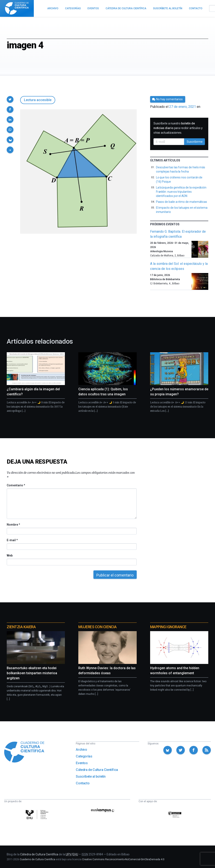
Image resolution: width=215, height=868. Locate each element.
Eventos (82, 763)
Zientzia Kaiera (21, 627)
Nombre (13, 525)
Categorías (84, 756)
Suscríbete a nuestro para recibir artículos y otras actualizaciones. (178, 128)
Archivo (81, 750)
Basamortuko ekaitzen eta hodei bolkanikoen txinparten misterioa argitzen (32, 673)
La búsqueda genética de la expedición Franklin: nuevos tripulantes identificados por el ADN (181, 192)
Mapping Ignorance (168, 627)
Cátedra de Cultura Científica (97, 770)
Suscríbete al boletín (91, 776)
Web (10, 555)
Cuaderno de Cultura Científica (37, 859)
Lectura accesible (38, 100)
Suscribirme (195, 142)
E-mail (12, 540)
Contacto (83, 783)
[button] (10, 99)
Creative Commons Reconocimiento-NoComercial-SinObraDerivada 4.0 (123, 859)
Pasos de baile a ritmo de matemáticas (182, 202)
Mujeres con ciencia (97, 627)
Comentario (16, 485)
